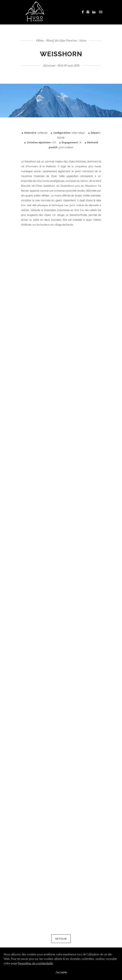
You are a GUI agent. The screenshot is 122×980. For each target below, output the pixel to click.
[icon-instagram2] (89, 12)
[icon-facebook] (84, 12)
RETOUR (61, 939)
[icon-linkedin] (94, 12)
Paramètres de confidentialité (35, 963)
